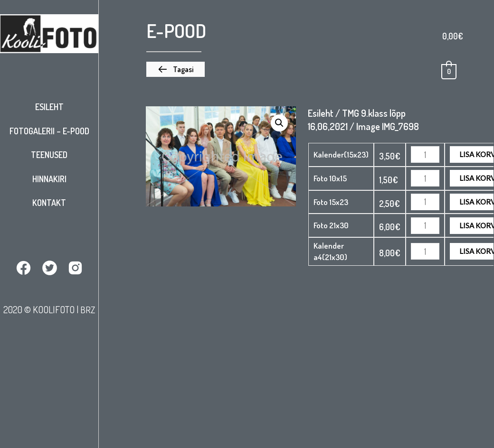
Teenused (49, 155)
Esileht (49, 107)
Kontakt (49, 203)
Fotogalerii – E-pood (49, 131)
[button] (176, 69)
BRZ (88, 309)
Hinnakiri (49, 179)
